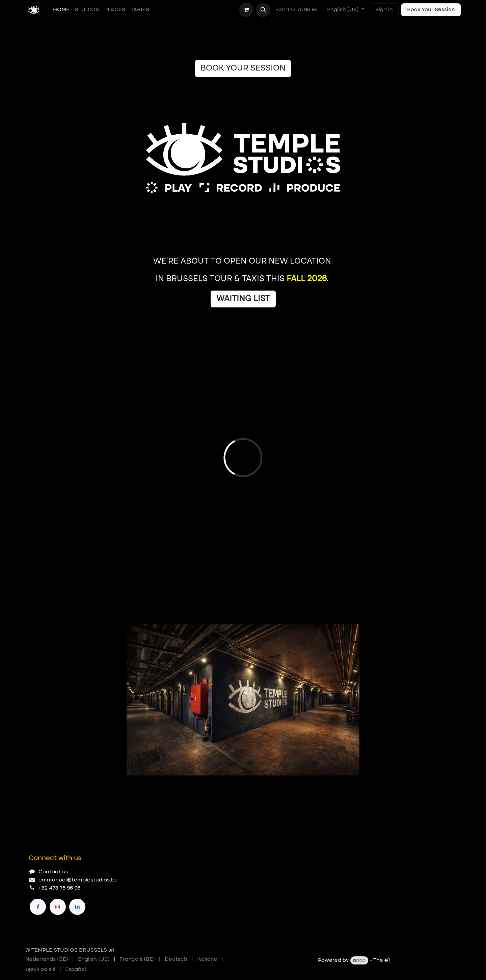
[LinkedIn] (77, 907)
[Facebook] (38, 907)
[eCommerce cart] (246, 10)
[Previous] (332, 786)
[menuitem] (61, 10)
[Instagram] (58, 907)
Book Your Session (431, 10)
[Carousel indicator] (130, 786)
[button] (263, 10)
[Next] (351, 786)
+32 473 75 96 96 (297, 10)
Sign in (384, 10)
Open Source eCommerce (426, 961)
